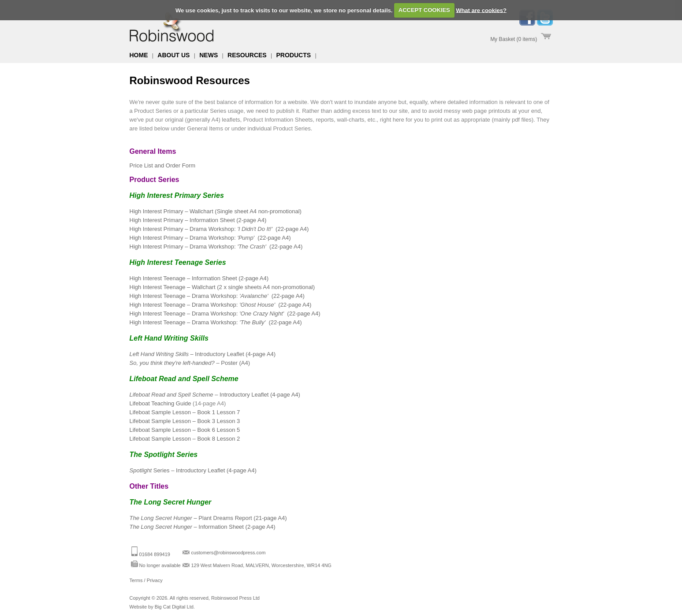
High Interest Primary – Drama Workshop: (210, 238)
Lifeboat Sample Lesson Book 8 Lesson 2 (185, 439)
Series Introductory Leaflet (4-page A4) (193, 470)
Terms (136, 580)
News (209, 55)
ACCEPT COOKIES (424, 10)
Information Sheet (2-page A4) (203, 527)
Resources (247, 55)
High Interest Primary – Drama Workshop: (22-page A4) (219, 229)
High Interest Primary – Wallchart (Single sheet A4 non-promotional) (216, 211)
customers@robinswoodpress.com (228, 553)
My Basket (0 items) (514, 39)
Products (294, 55)
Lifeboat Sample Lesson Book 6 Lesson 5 (185, 430)
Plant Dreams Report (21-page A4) (208, 518)
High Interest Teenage (217, 296)
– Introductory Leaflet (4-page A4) (203, 354)
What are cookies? (481, 10)
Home (139, 55)
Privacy (155, 580)
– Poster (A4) (190, 363)
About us (173, 55)
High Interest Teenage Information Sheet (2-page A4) (199, 278)
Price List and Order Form (163, 165)
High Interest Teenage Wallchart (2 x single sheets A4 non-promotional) (222, 287)
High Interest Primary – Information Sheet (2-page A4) (198, 220)
